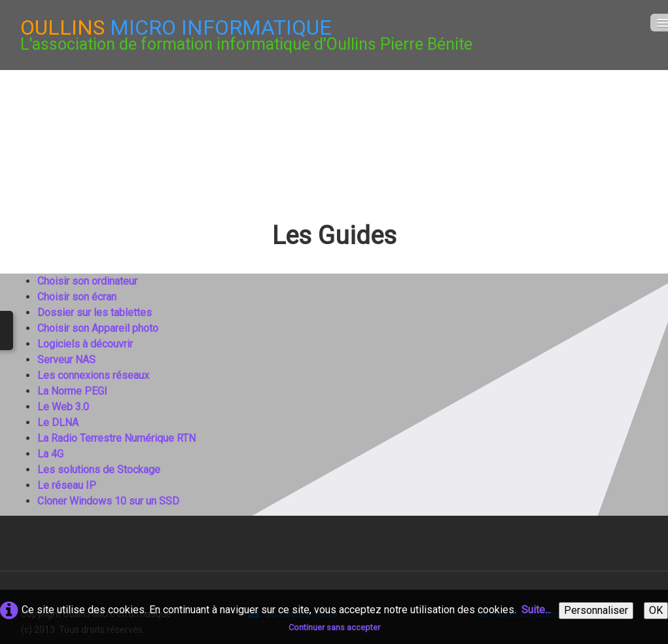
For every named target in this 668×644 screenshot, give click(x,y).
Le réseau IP (67, 485)
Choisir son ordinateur (87, 281)
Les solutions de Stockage (99, 470)
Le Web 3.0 (63, 407)
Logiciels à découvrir (85, 344)
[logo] (246, 35)
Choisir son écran (77, 297)
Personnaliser (596, 610)
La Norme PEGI (72, 391)
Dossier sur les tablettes (95, 313)
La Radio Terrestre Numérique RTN (116, 438)
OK (656, 610)
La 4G (50, 454)
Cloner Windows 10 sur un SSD (108, 501)
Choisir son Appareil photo (98, 328)
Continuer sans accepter (334, 627)
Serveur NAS (66, 360)
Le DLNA (58, 422)
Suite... (536, 610)
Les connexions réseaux (93, 375)
